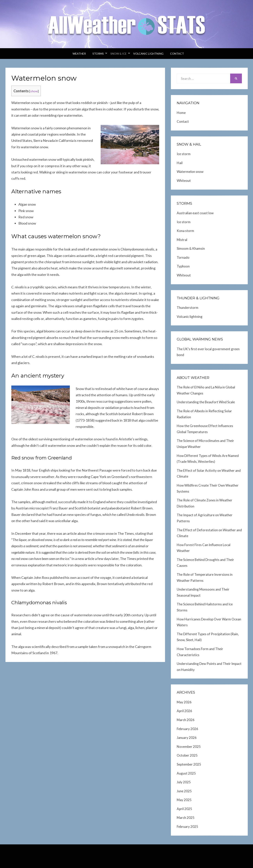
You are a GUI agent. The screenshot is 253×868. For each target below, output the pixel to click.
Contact (177, 54)
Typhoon (183, 266)
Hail (180, 163)
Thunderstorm (188, 308)
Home (181, 113)
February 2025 (187, 827)
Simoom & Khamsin (191, 248)
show (34, 91)
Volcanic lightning (148, 54)
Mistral (182, 240)
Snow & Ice (119, 54)
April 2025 (184, 809)
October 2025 (187, 755)
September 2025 (189, 764)
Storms (98, 54)
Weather (79, 54)
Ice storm (184, 154)
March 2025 (186, 818)
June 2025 (184, 791)
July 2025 (184, 782)
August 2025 (186, 773)
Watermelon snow (190, 172)
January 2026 (187, 738)
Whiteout (184, 181)
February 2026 (187, 729)
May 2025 (184, 800)
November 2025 (189, 747)
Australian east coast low (195, 213)
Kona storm (185, 231)
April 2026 (184, 711)
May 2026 (184, 702)
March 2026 (186, 720)
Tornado (183, 257)
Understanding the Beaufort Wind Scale (206, 402)
